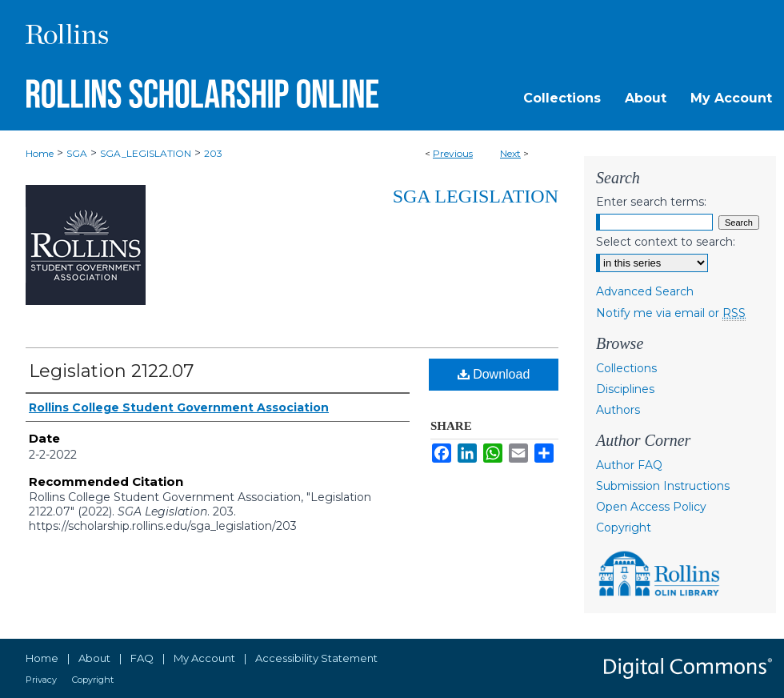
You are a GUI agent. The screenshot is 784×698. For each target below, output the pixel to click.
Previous (453, 153)
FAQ (142, 658)
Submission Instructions (663, 486)
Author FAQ (629, 465)
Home (40, 153)
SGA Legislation (476, 196)
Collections (626, 368)
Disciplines (625, 389)
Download (494, 374)
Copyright (624, 528)
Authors (618, 410)
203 (213, 153)
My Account (204, 658)
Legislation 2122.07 (111, 371)
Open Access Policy (651, 507)
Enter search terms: (651, 202)
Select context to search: (666, 242)
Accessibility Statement (316, 658)
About (94, 658)
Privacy (41, 680)
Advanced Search (645, 291)
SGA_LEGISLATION (146, 153)
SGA (77, 153)
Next (510, 153)
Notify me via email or (671, 313)
